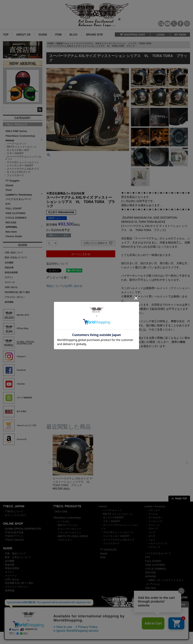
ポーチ (152, 536)
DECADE (11, 222)
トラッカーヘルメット (70, 533)
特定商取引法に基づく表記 (19, 583)
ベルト (152, 540)
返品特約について (57, 264)
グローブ (153, 529)
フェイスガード (15, 175)
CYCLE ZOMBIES (16, 218)
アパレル (153, 514)
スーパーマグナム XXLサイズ (23, 169)
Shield (10, 185)
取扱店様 (10, 565)
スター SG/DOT (15, 153)
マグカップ (154, 547)
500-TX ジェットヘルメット (22, 147)
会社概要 (10, 561)
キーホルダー (155, 518)
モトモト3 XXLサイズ (18, 172)
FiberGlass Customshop (20, 136)
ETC (8, 204)
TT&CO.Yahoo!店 (14, 540)
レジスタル (64, 521)
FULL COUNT (14, 208)
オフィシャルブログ (16, 515)
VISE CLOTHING (15, 213)
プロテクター (65, 540)
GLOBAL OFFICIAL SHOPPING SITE (23, 529)
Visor (9, 190)
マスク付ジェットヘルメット (23, 162)
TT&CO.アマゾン (14, 536)
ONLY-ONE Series (16, 131)
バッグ (152, 532)
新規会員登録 (12, 568)
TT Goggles (13, 181)
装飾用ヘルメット (65, 43)
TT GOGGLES (108, 550)
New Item (11, 232)
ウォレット (154, 525)
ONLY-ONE (61, 512)
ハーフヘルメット (17, 144)
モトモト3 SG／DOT (18, 150)
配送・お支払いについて (18, 557)
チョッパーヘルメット (70, 529)
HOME (51, 43)
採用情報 (10, 591)
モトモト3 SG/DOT (113, 518)
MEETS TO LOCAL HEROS (73, 536)
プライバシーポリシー (17, 587)
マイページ (11, 576)
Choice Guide (14, 236)
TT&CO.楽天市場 (14, 533)
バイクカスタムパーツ (18, 199)
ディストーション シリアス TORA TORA (130, 43)
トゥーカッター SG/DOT (20, 166)
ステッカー (154, 510)
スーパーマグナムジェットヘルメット (23, 158)
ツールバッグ (155, 521)
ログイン (10, 572)
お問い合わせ (12, 579)
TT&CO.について (14, 511)
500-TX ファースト (68, 525)
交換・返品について (16, 553)
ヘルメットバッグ (158, 543)
